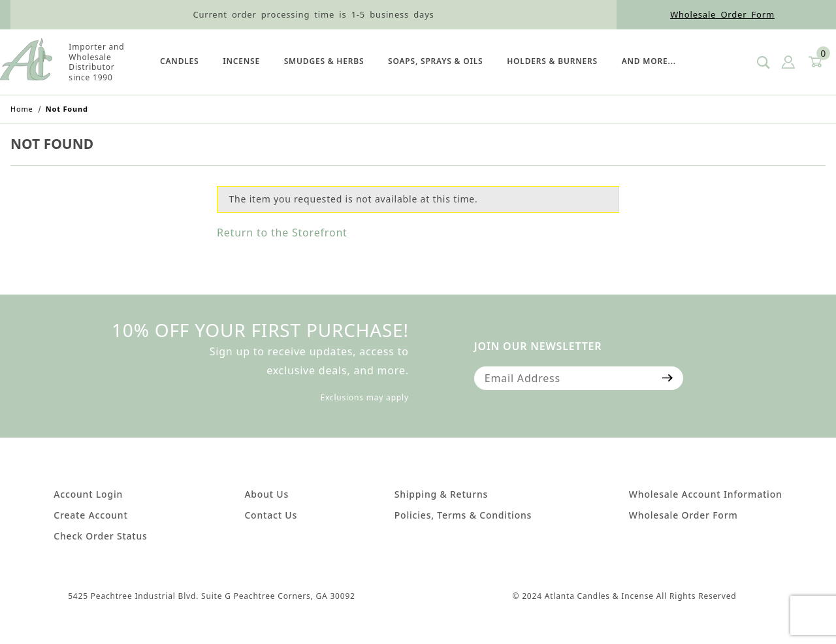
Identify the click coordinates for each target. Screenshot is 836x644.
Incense (241, 61)
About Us (266, 494)
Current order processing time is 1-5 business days (313, 14)
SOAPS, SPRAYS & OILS (435, 61)
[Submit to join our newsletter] (668, 378)
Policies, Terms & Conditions (463, 515)
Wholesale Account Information (706, 494)
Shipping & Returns (441, 494)
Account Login (88, 494)
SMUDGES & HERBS (324, 61)
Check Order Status (100, 536)
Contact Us (271, 515)
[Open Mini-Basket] (814, 62)
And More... (649, 61)
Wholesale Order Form (722, 14)
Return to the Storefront (282, 233)
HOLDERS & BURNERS (552, 61)
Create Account (90, 515)
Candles (179, 61)
